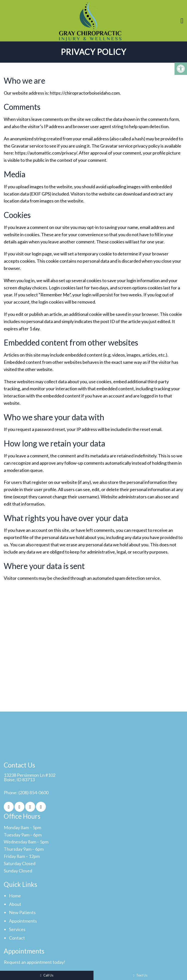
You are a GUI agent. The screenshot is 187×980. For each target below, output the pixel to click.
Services (17, 929)
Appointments (23, 921)
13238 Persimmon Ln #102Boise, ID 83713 (30, 777)
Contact (17, 938)
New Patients (22, 912)
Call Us (47, 975)
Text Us (140, 975)
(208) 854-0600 (33, 792)
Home (15, 896)
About (15, 904)
